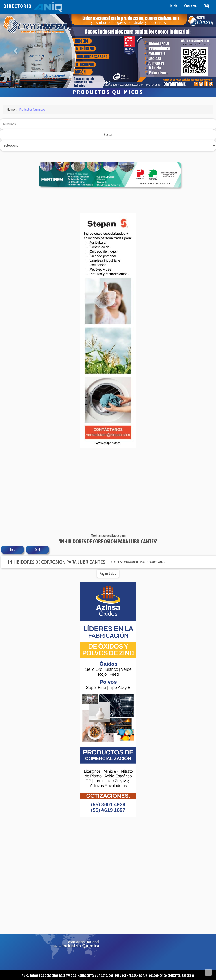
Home (11, 109)
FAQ (206, 6)
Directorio (33, 6)
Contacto (190, 6)
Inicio (174, 6)
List (12, 549)
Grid (37, 549)
